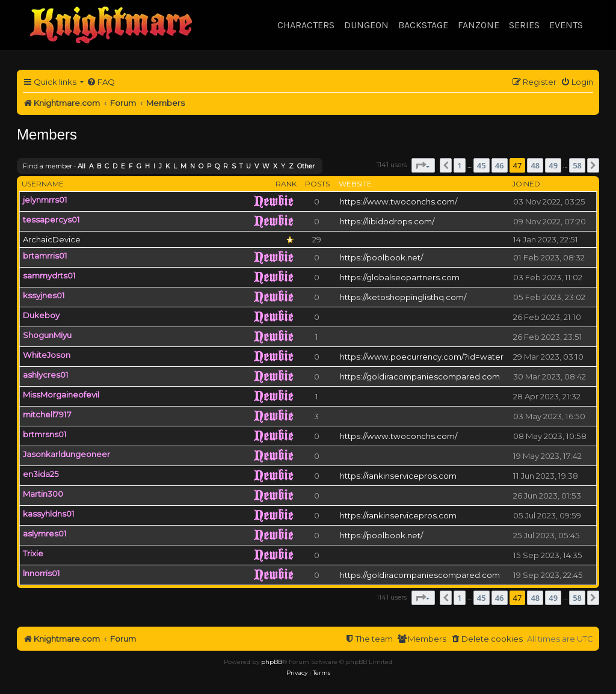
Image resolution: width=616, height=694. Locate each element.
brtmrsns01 (45, 434)
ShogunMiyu (47, 335)
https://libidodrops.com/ (387, 221)
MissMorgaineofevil (61, 395)
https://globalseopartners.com (400, 277)
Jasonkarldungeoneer (66, 454)
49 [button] (553, 165)
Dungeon (366, 25)
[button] (423, 165)
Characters (306, 25)
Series (524, 25)
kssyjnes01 (44, 295)
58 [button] (577, 165)
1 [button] (459, 165)
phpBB (272, 662)
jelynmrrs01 (45, 200)
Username (43, 184)
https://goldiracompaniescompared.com (420, 376)
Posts (317, 184)
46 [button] (500, 165)
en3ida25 (41, 474)
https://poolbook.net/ (381, 257)
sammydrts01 (49, 275)
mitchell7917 (47, 414)
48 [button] (535, 165)
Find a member (48, 166)
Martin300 (43, 494)
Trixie (33, 553)
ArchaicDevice (52, 239)
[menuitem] (101, 82)
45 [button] (482, 165)
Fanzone (479, 25)
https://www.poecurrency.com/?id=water (422, 357)
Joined (526, 184)
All (82, 166)
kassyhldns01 (49, 514)
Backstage (423, 25)
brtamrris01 (45, 256)
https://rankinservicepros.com (398, 476)
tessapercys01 (51, 220)
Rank (286, 184)
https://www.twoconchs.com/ (399, 201)
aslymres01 (45, 533)
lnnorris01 (42, 573)
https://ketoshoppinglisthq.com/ (403, 297)
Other (306, 166)
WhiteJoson (47, 355)
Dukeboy (41, 315)
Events (566, 25)
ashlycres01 (46, 375)
